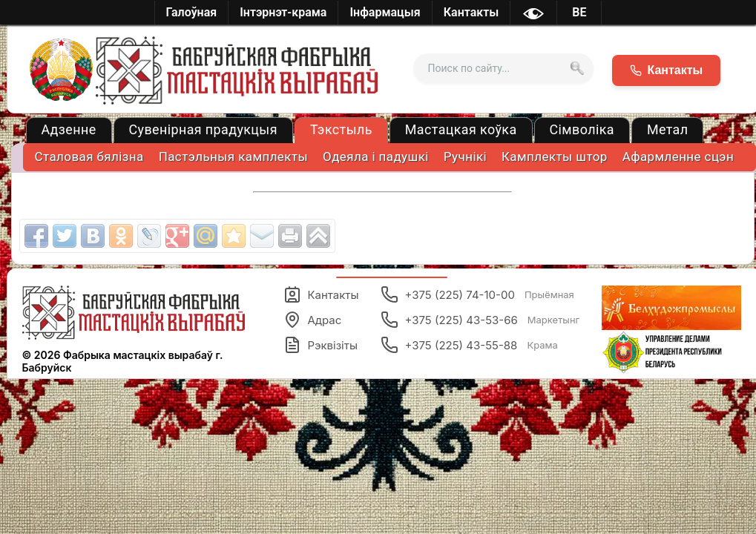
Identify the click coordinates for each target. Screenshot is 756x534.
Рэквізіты (321, 345)
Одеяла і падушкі (376, 156)
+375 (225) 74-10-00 (477, 294)
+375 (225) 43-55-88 (469, 345)
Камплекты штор (555, 156)
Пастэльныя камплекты (233, 156)
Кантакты (321, 294)
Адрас (312, 320)
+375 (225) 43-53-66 (480, 320)
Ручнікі (465, 156)
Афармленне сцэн (678, 156)
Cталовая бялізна (89, 156)
